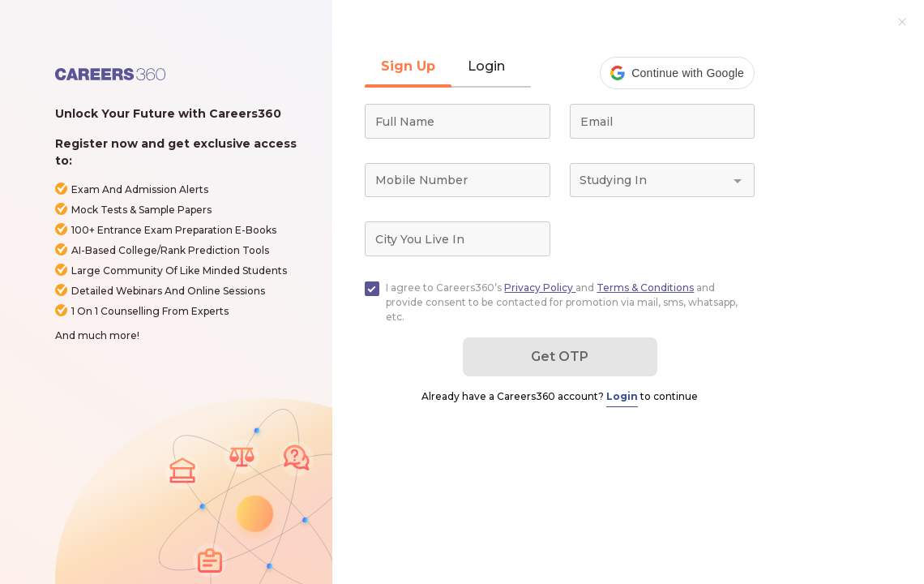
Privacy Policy (540, 288)
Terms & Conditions (645, 288)
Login (622, 396)
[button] (677, 73)
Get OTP (560, 356)
